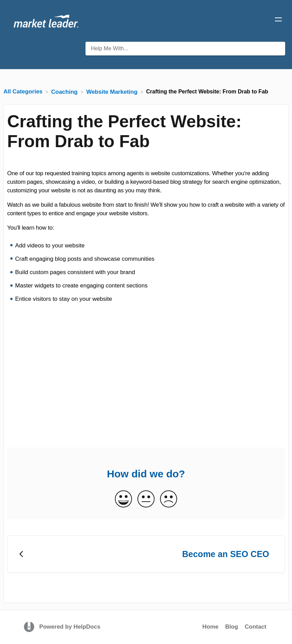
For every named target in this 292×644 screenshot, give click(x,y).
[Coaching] (65, 92)
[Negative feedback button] (169, 499)
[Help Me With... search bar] (185, 49)
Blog (231, 627)
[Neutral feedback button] (146, 499)
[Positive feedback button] (123, 499)
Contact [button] (256, 627)
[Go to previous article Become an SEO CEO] (146, 554)
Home (210, 627)
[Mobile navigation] (278, 21)
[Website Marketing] (113, 92)
